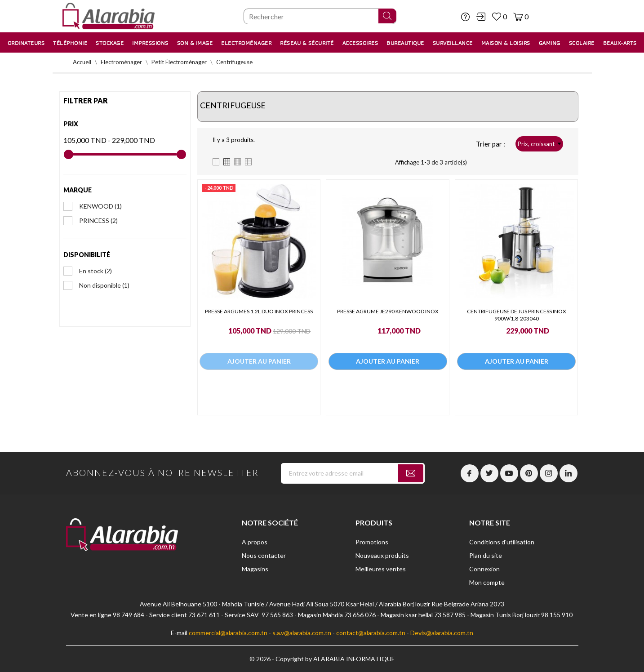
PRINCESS (98, 220)
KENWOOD (100, 206)
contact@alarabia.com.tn (371, 633)
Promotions (372, 542)
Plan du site (486, 555)
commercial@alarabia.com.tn (228, 633)
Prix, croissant (539, 144)
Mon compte (487, 582)
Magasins (255, 569)
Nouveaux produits (382, 555)
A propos (255, 542)
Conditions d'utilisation (502, 542)
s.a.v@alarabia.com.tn (302, 633)
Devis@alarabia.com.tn (442, 633)
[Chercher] (320, 16)
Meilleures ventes (381, 569)
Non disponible (104, 285)
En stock (95, 271)
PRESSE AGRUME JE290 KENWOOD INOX (388, 311)
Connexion (484, 569)
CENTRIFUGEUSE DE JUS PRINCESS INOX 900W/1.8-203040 (517, 315)
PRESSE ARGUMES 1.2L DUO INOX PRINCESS (259, 311)
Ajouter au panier (259, 363)
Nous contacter (264, 555)
